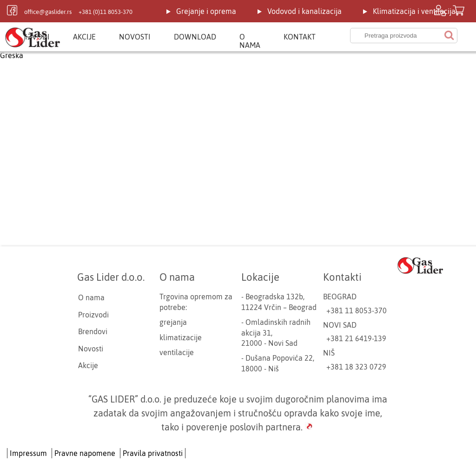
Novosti (135, 37)
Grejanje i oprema (206, 11)
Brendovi (93, 331)
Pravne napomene (85, 453)
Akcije (84, 37)
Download (195, 37)
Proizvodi (93, 315)
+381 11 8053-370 (357, 310)
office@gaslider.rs (48, 12)
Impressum (28, 453)
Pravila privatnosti (153, 453)
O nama (250, 41)
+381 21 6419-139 (356, 338)
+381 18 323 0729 (356, 367)
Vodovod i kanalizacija (304, 11)
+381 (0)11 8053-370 (106, 12)
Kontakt (300, 37)
